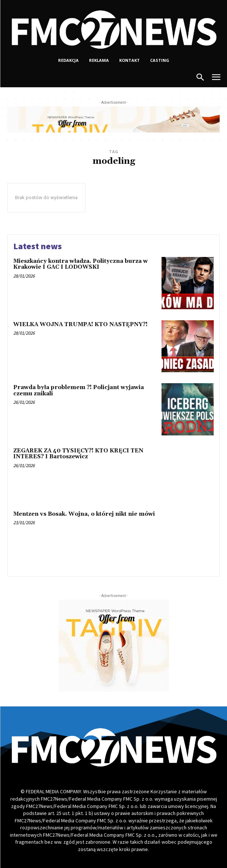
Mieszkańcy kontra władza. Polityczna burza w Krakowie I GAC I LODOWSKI (81, 264)
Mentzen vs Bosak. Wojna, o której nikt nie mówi (84, 514)
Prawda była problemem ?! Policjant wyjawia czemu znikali (79, 391)
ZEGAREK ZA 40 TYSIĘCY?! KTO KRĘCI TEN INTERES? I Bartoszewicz (78, 454)
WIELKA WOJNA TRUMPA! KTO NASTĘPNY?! (80, 324)
